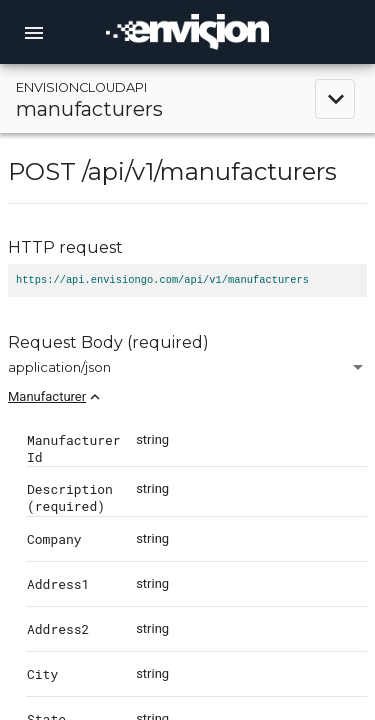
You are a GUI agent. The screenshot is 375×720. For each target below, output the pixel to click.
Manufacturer (47, 396)
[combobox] (187, 367)
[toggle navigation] (187, 98)
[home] (188, 32)
